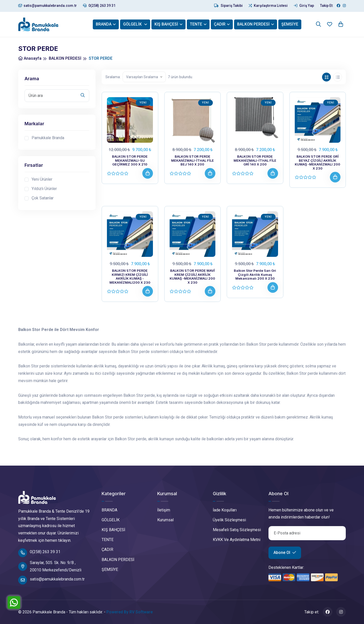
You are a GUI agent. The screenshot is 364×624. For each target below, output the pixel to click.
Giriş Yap (304, 6)
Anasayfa (30, 58)
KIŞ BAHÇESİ (166, 24)
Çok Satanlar (43, 198)
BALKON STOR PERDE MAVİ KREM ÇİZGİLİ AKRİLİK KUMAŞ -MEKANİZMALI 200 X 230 (192, 277)
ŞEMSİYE (290, 24)
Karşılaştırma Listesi (268, 6)
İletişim (164, 510)
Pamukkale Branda (48, 138)
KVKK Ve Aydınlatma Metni (237, 540)
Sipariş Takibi (228, 6)
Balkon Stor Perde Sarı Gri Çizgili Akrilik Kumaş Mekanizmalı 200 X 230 (255, 275)
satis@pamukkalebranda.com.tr (48, 6)
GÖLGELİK (133, 24)
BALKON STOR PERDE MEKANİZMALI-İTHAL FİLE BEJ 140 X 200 (192, 160)
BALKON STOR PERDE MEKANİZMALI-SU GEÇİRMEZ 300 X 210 (130, 160)
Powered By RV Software (130, 612)
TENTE (196, 24)
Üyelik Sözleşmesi (229, 520)
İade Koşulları (225, 510)
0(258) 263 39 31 (99, 6)
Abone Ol (285, 553)
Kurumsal (165, 520)
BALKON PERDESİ (253, 24)
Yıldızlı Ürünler (44, 189)
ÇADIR (220, 24)
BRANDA (104, 24)
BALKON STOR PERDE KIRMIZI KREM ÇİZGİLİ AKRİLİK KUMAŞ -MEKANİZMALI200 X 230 (130, 277)
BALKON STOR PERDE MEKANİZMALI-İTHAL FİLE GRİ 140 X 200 (255, 160)
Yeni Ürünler (42, 179)
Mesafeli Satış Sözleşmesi (237, 530)
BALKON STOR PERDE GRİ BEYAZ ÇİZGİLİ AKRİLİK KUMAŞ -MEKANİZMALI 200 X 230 (317, 162)
